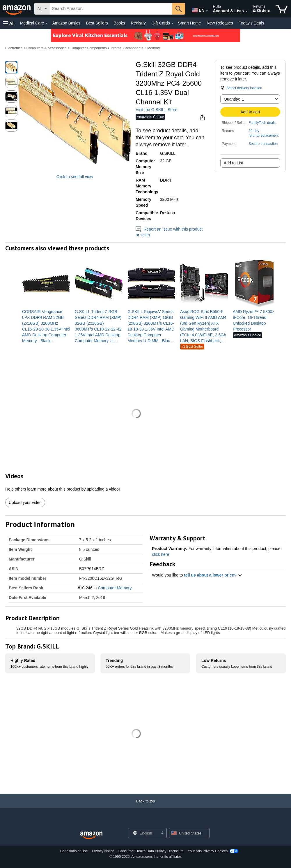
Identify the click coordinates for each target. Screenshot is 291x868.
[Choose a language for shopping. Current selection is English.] (144, 833)
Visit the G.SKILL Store (156, 110)
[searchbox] (111, 9)
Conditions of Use (74, 851)
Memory (154, 48)
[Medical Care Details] (47, 23)
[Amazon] (17, 9)
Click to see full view (75, 177)
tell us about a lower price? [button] (213, 575)
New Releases (220, 23)
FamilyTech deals (262, 123)
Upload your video (25, 502)
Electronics (14, 48)
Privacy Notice (103, 851)
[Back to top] (145, 807)
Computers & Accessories (46, 48)
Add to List (233, 163)
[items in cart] (282, 9)
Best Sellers (97, 23)
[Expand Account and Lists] (246, 11)
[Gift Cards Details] (173, 23)
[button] (9, 23)
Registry (138, 23)
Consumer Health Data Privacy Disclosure (151, 851)
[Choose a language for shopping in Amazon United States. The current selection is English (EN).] (197, 9)
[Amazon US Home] (91, 836)
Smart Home (190, 23)
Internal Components (127, 48)
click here (160, 554)
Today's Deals (252, 23)
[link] (46, 326)
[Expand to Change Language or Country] (207, 11)
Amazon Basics (66, 23)
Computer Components (88, 48)
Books (119, 23)
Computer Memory (115, 588)
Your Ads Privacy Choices (208, 851)
